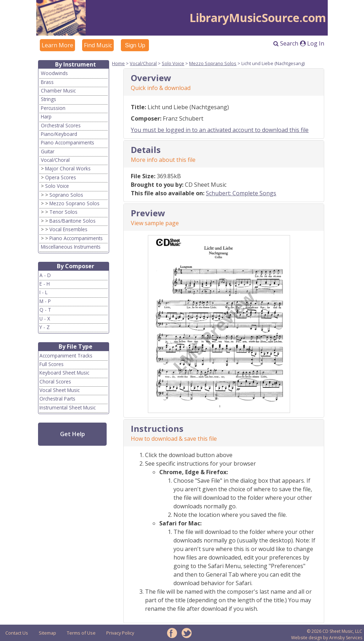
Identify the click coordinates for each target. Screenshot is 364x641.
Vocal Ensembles (68, 229)
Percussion (53, 108)
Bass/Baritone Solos (73, 221)
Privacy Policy (120, 633)
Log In (312, 43)
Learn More (57, 45)
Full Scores (52, 364)
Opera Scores (61, 177)
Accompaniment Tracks (66, 356)
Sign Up (135, 45)
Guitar (48, 151)
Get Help (73, 434)
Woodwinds (54, 73)
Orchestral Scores (61, 125)
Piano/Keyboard (59, 134)
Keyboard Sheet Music (64, 373)
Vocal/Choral (55, 160)
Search (286, 43)
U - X (45, 319)
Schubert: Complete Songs (241, 193)
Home (118, 63)
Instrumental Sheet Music (68, 407)
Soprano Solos (66, 195)
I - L (44, 292)
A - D (45, 275)
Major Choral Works (68, 168)
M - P (45, 301)
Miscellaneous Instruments (71, 247)
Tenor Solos (63, 212)
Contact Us (17, 633)
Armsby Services (346, 638)
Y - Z (45, 327)
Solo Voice (57, 186)
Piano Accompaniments (68, 142)
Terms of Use (81, 633)
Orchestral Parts (57, 399)
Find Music (98, 45)
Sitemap (47, 633)
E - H (45, 284)
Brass (47, 82)
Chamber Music (58, 91)
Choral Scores (55, 382)
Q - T (45, 310)
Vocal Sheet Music (60, 390)
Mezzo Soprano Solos (74, 203)
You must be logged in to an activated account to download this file (220, 130)
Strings (49, 99)
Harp (46, 116)
